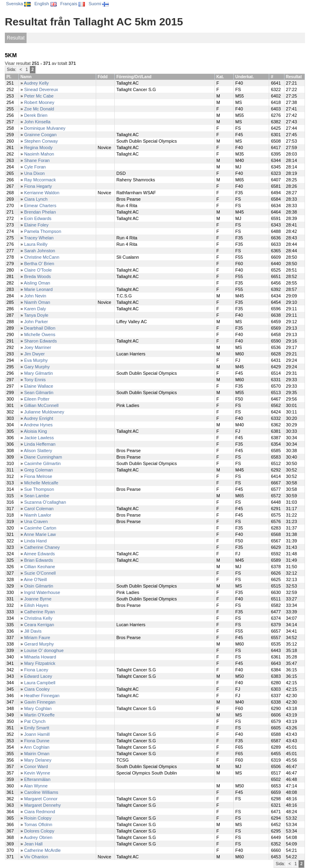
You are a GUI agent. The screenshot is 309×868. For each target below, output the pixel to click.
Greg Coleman (39, 470)
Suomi (99, 4)
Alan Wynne (36, 786)
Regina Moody (38, 147)
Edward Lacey (38, 676)
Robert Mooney (39, 102)
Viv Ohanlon (36, 857)
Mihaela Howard (40, 657)
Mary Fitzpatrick (40, 663)
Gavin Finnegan (40, 702)
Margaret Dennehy (42, 805)
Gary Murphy (37, 367)
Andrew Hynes (38, 425)
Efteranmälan (37, 779)
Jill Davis (33, 631)
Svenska (18, 4)
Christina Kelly (38, 618)
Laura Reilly (36, 244)
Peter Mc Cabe (39, 96)
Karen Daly (35, 309)
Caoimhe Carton (40, 528)
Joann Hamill (37, 734)
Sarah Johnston (40, 251)
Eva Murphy (36, 360)
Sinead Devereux (41, 89)
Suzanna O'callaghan (45, 502)
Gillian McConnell (41, 405)
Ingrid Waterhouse (42, 592)
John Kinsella (37, 122)
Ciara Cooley (37, 689)
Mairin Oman (37, 754)
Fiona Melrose (38, 476)
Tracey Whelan (39, 238)
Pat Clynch (35, 721)
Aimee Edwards (39, 554)
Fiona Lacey (36, 670)
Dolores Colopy (39, 831)
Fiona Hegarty (38, 186)
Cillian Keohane (40, 567)
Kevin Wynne (37, 773)
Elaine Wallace (39, 386)
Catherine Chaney (42, 547)
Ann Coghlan (37, 747)
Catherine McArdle (42, 850)
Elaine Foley (36, 225)
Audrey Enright (38, 418)
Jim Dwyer (34, 354)
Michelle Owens (40, 334)
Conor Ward (36, 766)
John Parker (36, 322)
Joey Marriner (38, 347)
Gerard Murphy (39, 644)
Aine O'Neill (35, 579)
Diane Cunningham (43, 457)
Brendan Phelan (40, 212)
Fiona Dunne (37, 741)
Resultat (16, 38)
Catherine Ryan (39, 612)
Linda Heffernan (40, 444)
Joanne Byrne (38, 599)
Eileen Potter (37, 399)
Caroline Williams (41, 792)
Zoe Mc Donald (39, 109)
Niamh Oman (37, 302)
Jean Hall (33, 844)
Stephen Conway (41, 141)
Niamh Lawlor (38, 515)
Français (73, 4)
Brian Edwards (39, 560)
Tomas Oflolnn (38, 824)
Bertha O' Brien (39, 264)
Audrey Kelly (36, 83)
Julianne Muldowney (44, 412)
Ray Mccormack (40, 180)
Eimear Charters (40, 206)
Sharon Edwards (40, 341)
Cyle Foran (35, 167)
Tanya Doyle (36, 315)
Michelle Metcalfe (41, 483)
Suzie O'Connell (40, 573)
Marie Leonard (38, 289)
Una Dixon (34, 173)
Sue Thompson (39, 489)
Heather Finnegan (42, 696)
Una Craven (36, 521)
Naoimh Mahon (39, 154)
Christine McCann (42, 257)
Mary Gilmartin (39, 373)
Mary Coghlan (38, 708)
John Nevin (35, 296)
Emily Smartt (37, 728)
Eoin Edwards (38, 218)
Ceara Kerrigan (39, 625)
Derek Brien (36, 115)
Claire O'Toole (38, 270)
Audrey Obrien (38, 837)
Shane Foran (37, 160)
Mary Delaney (38, 760)
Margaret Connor (41, 799)
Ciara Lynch (36, 199)
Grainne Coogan (40, 135)
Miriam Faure (37, 638)
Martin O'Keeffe (39, 715)
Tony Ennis (35, 380)
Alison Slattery (38, 451)
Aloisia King (35, 431)
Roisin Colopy (38, 818)
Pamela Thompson (43, 231)
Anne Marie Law (40, 534)
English (45, 4)
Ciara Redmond (40, 812)
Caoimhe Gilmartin (42, 463)
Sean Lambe (37, 496)
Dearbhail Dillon (40, 328)
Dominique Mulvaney (45, 128)
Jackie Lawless (39, 438)
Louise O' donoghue (44, 650)
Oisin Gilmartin (39, 586)
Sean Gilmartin (39, 392)
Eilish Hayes (36, 605)
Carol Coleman (39, 509)
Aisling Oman (37, 283)
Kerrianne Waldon (42, 193)
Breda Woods (37, 276)
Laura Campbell (40, 683)
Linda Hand (35, 541)
